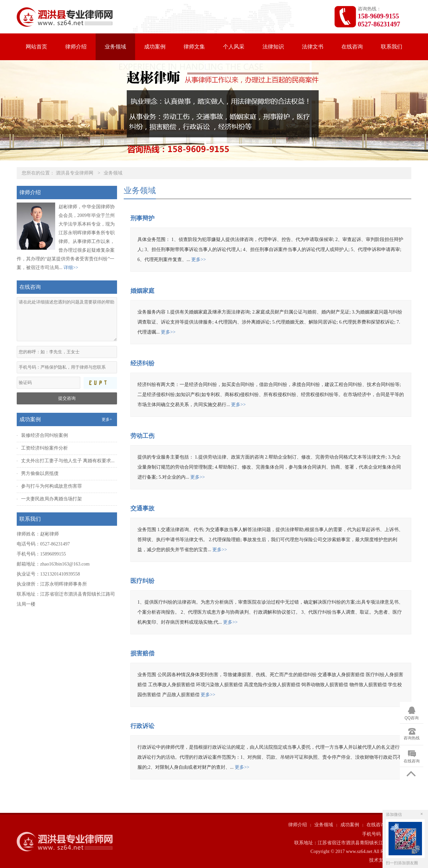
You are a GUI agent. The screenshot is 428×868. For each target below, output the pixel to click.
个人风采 (234, 47)
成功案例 (155, 47)
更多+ (107, 419)
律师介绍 (76, 47)
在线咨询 (352, 47)
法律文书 (313, 47)
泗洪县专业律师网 (75, 173)
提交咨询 (67, 398)
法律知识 (273, 47)
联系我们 (392, 47)
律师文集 (194, 47)
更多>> (199, 260)
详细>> (71, 268)
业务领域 (115, 47)
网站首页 (36, 47)
